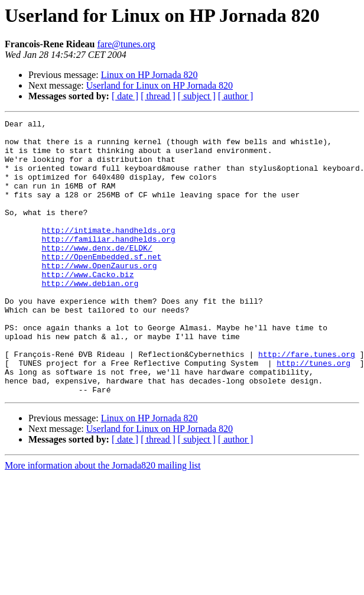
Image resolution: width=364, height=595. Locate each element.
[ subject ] (197, 96)
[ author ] (236, 96)
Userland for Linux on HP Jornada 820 (160, 85)
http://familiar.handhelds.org (108, 264)
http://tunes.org (313, 412)
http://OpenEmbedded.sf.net (101, 285)
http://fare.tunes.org (307, 402)
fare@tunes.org (126, 44)
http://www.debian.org (90, 317)
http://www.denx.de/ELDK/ (97, 274)
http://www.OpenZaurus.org (99, 295)
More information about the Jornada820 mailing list (103, 520)
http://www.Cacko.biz (87, 306)
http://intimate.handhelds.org (108, 253)
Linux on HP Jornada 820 (149, 75)
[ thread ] (158, 96)
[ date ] (125, 96)
